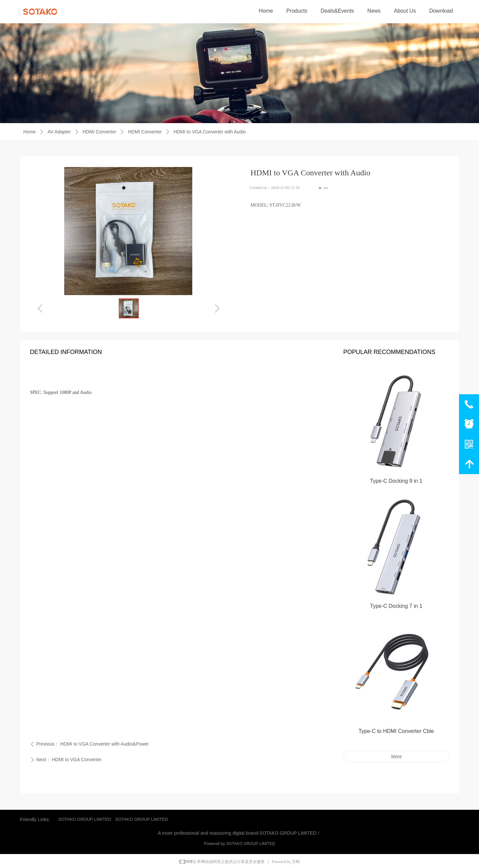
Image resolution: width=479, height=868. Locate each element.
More (397, 757)
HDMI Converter (99, 132)
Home (29, 132)
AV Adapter (59, 132)
